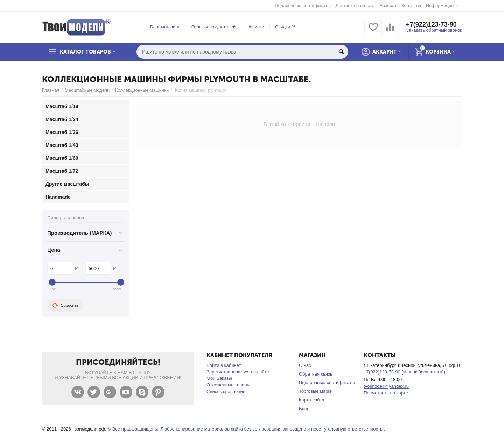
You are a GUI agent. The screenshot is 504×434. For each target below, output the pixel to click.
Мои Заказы (219, 378)
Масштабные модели (87, 90)
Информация (440, 5)
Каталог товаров (85, 52)
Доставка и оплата (355, 5)
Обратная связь (316, 374)
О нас (305, 365)
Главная (51, 90)
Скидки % (285, 27)
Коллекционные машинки (142, 90)
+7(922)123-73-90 (431, 24)
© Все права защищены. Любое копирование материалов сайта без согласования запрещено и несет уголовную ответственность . (246, 429)
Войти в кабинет (224, 365)
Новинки (255, 27)
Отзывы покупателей (214, 27)
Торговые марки (316, 391)
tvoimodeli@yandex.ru (386, 386)
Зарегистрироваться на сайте (238, 372)
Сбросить (65, 305)
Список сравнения (226, 392)
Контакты (411, 5)
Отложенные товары (228, 385)
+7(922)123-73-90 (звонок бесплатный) (404, 372)
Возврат (388, 5)
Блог (304, 409)
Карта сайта (312, 400)
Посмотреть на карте (386, 393)
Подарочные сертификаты (303, 5)
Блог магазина (165, 27)
